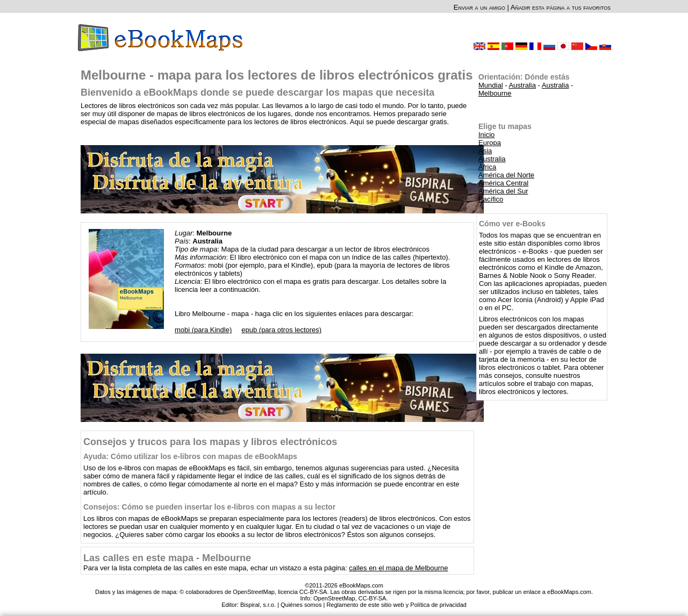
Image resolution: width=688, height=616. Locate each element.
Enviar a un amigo (479, 7)
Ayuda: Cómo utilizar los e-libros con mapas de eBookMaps (190, 456)
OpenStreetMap (334, 598)
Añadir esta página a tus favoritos (561, 7)
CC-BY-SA (372, 598)
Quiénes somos (301, 605)
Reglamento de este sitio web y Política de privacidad (396, 605)
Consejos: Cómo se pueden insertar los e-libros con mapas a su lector (209, 507)
